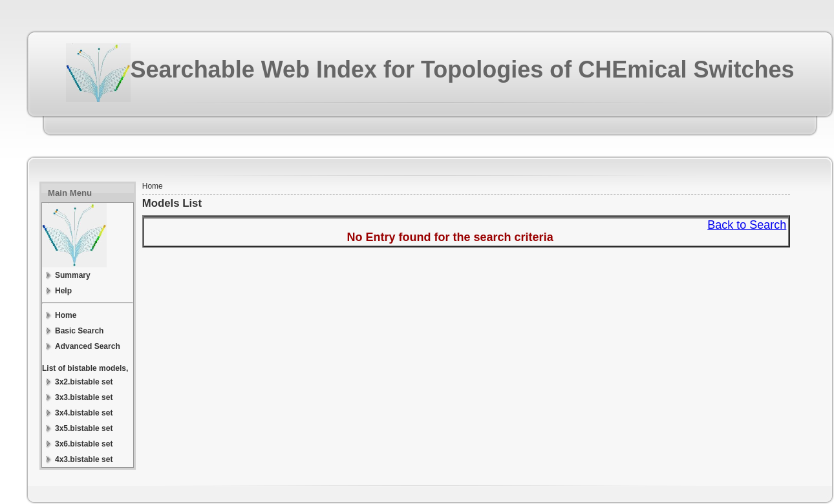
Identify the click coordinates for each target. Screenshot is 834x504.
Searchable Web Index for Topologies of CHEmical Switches (463, 69)
